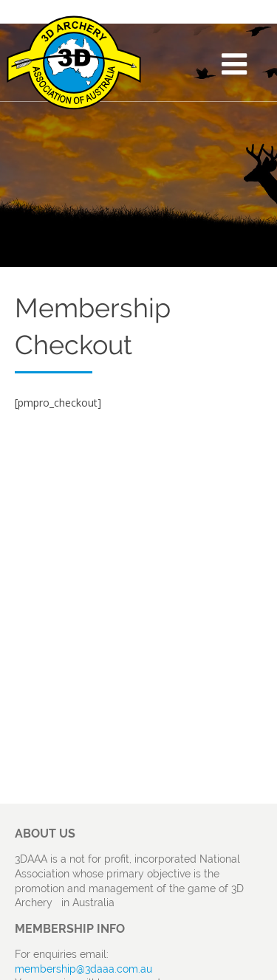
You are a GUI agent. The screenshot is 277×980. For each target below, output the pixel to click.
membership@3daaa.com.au (83, 969)
